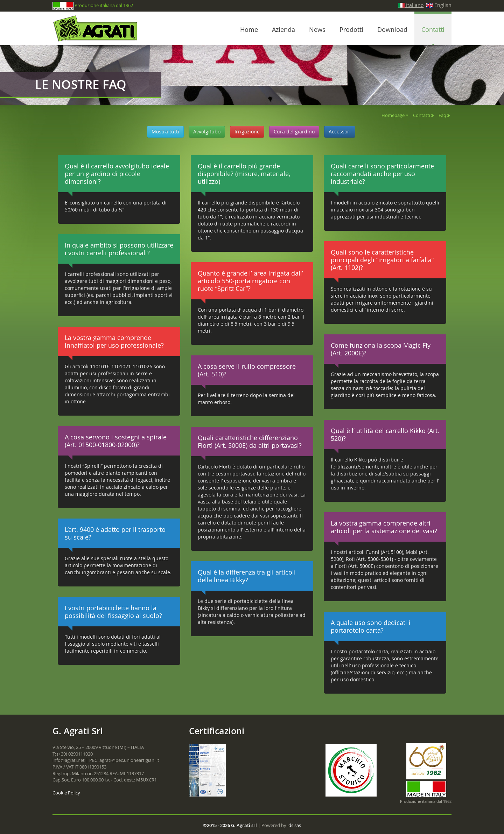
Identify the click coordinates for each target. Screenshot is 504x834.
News (317, 29)
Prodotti (351, 29)
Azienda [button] (283, 29)
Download (392, 29)
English (439, 5)
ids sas (294, 825)
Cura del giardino (294, 131)
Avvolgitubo (207, 131)
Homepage (393, 115)
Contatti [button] (433, 29)
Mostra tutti (165, 131)
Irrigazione (247, 131)
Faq (442, 115)
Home (249, 29)
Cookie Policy (66, 793)
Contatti (422, 115)
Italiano (411, 5)
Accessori (340, 131)
